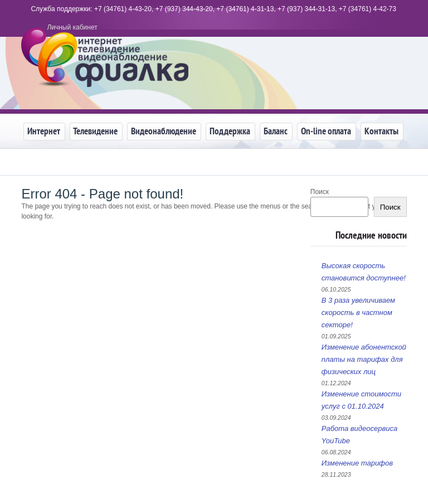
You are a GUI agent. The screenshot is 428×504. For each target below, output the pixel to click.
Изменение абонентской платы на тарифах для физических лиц (364, 359)
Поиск (390, 207)
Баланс (274, 131)
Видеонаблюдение (162, 131)
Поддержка (228, 131)
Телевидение (94, 131)
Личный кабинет (72, 27)
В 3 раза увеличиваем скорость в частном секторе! (358, 312)
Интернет (42, 131)
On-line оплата (324, 131)
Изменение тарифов (357, 463)
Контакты (380, 131)
